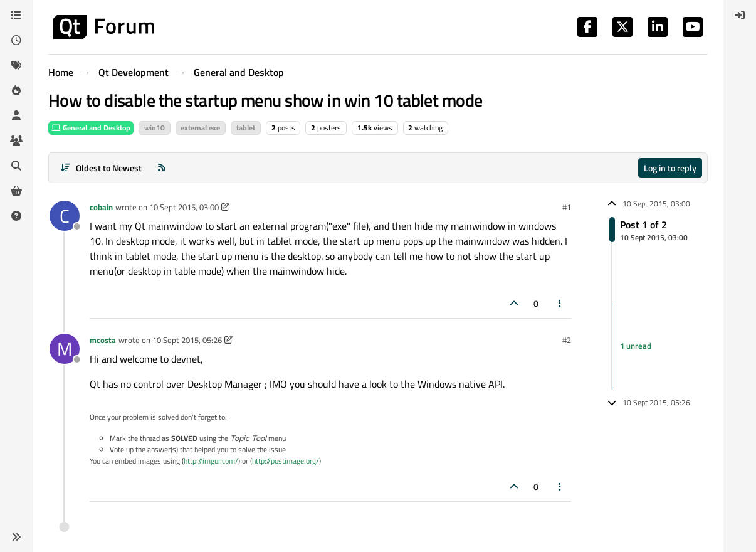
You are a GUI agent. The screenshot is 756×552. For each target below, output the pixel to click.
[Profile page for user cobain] (65, 216)
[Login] (740, 15)
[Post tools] (560, 303)
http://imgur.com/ (211, 461)
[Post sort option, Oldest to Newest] (101, 168)
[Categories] (16, 15)
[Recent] (16, 40)
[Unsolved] (16, 216)
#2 (567, 340)
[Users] (16, 115)
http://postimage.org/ (286, 461)
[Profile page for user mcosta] (65, 349)
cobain (101, 207)
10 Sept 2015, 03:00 (184, 207)
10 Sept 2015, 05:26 (187, 340)
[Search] (16, 166)
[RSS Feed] (162, 168)
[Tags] (16, 65)
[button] (16, 537)
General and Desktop (91, 128)
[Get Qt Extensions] (16, 191)
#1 (567, 207)
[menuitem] (740, 15)
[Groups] (16, 141)
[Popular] (16, 90)
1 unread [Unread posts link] (636, 346)
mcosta (103, 340)
